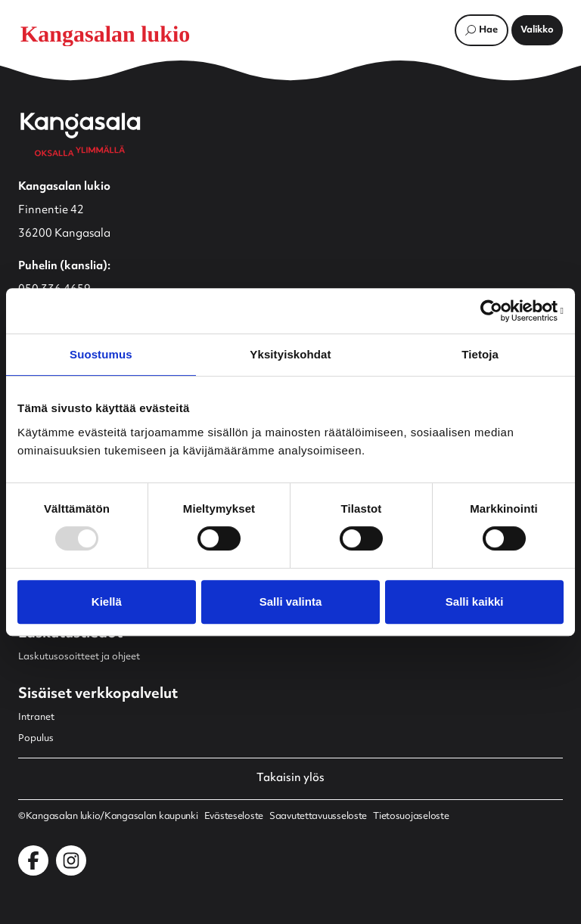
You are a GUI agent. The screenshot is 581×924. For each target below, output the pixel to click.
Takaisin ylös (290, 779)
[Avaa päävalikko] (537, 30)
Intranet (36, 718)
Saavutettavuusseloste (318, 817)
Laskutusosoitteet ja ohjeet (79, 657)
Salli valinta (291, 602)
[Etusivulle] (117, 34)
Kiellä (107, 602)
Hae (488, 30)
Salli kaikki (475, 602)
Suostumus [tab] (101, 354)
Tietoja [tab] (480, 354)
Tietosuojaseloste (411, 817)
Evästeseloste (234, 817)
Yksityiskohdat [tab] (290, 354)
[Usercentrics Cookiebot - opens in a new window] (497, 311)
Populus (36, 739)
